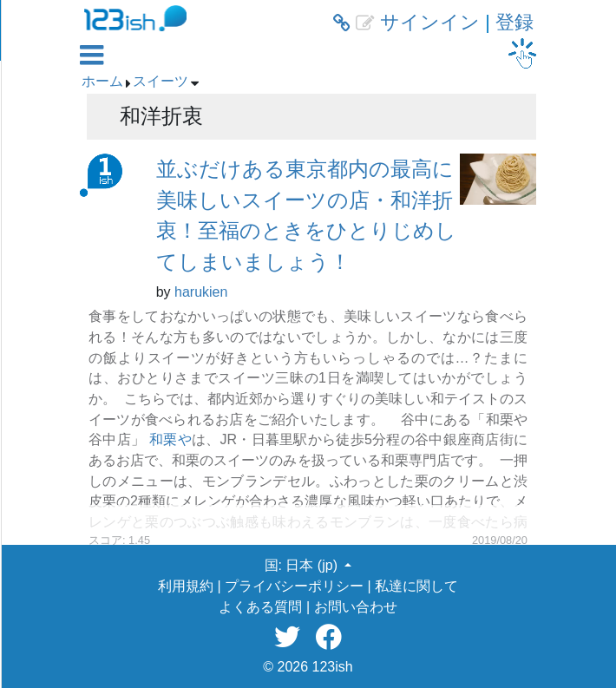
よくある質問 (260, 607)
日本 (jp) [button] (313, 565)
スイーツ (161, 81)
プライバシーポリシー (294, 586)
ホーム (102, 81)
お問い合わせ (356, 607)
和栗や (170, 439)
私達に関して (416, 586)
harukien (201, 292)
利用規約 (186, 586)
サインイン (430, 23)
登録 (514, 23)
